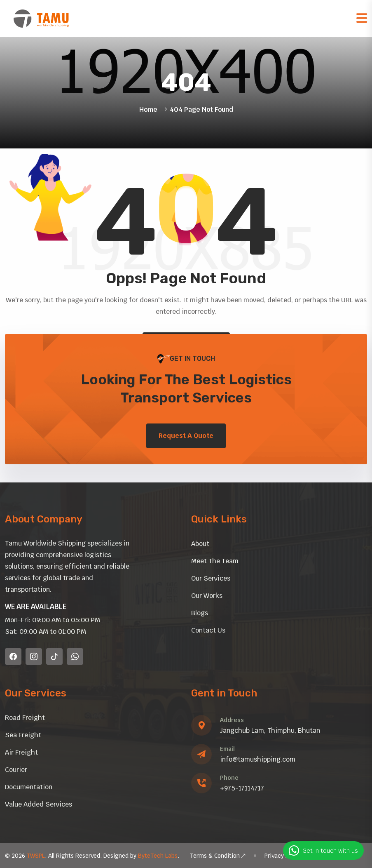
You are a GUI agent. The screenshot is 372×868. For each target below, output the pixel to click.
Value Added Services (39, 804)
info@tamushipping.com (258, 759)
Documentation (29, 787)
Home (148, 109)
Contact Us (208, 630)
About (200, 544)
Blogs (200, 613)
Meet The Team (215, 561)
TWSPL (36, 856)
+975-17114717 (242, 788)
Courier (16, 770)
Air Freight (21, 752)
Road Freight (25, 718)
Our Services (211, 578)
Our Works (207, 596)
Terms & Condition (218, 856)
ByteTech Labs (158, 856)
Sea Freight (23, 735)
